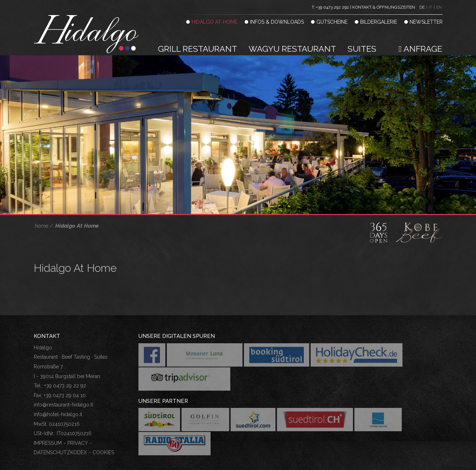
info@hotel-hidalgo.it (58, 414)
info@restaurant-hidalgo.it (63, 405)
